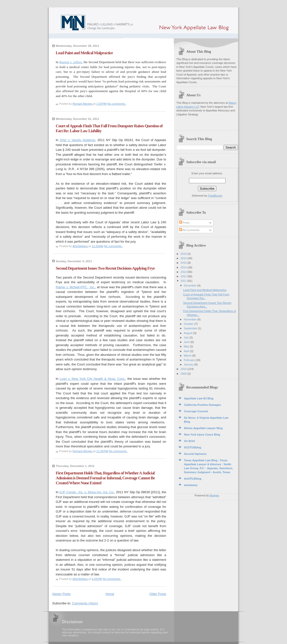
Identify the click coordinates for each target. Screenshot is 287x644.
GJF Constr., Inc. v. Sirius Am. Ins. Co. (87, 492)
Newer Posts (61, 594)
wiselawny (191, 485)
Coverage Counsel (196, 411)
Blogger (214, 495)
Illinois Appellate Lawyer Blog (203, 428)
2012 (184, 276)
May (187, 346)
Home (110, 594)
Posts (184, 223)
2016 (184, 258)
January (189, 364)
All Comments (189, 230)
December (190, 285)
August (188, 333)
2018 (184, 254)
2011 (184, 281)
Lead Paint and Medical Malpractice (84, 53)
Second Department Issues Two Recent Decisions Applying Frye (105, 268)
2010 (184, 369)
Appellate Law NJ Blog (199, 398)
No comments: (117, 104)
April (187, 351)
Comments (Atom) (85, 603)
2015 (184, 263)
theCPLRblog (193, 479)
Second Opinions (195, 454)
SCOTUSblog (193, 447)
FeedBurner (215, 196)
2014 (184, 267)
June (187, 342)
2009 (184, 374)
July (187, 337)
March (188, 356)
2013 (184, 272)
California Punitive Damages (202, 405)
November (190, 319)
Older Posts (158, 594)
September (191, 328)
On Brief (189, 441)
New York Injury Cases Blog (202, 435)
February (190, 360)
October (189, 324)
